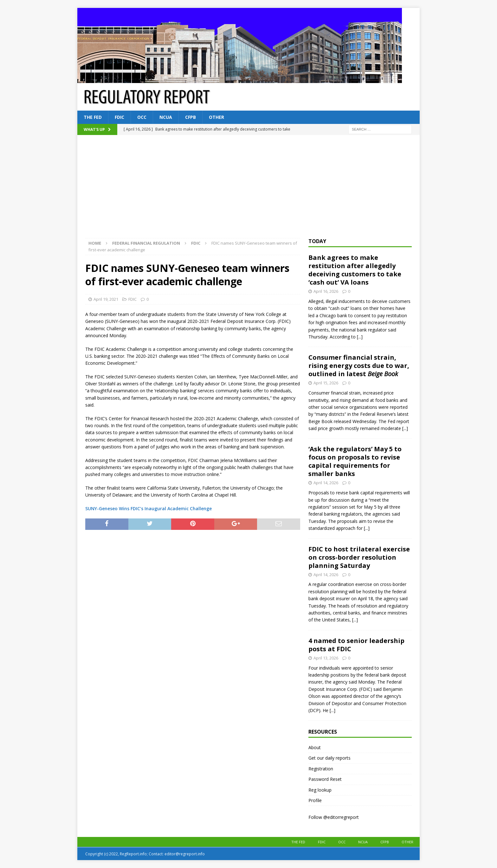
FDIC (119, 117)
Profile (315, 800)
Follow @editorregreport (334, 817)
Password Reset (325, 779)
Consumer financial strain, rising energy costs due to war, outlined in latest (359, 366)
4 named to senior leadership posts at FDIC (356, 645)
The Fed (93, 117)
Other (216, 117)
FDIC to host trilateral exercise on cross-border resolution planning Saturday (359, 557)
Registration (321, 769)
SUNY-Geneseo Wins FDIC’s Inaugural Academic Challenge (148, 508)
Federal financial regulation (146, 243)
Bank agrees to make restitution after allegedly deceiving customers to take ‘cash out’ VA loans (355, 270)
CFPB (190, 117)
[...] (360, 337)
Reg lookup (320, 790)
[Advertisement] (248, 190)
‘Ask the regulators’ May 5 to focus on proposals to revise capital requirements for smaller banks (355, 461)
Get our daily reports (329, 758)
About (315, 747)
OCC (142, 117)
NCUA (166, 117)
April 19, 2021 (106, 299)
